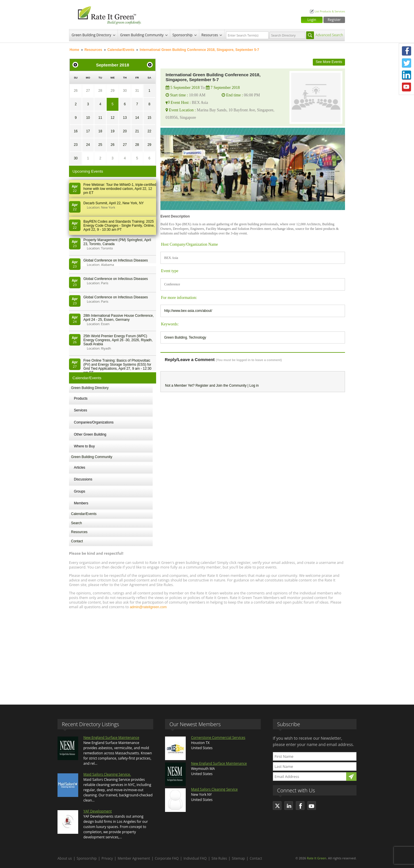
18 (100, 131)
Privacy (107, 858)
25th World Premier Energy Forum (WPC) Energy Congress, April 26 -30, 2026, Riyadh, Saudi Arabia (118, 340)
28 (100, 91)
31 (137, 91)
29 (113, 91)
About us (65, 858)
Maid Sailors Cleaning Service (214, 789)
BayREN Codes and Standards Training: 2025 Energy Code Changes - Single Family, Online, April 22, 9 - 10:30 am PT (119, 226)
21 (137, 131)
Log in (254, 386)
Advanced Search (329, 35)
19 (113, 131)
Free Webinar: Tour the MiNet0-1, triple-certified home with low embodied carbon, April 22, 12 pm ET (120, 189)
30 (125, 91)
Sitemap (238, 858)
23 (76, 145)
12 (113, 118)
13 (125, 118)
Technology (197, 337)
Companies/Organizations (94, 422)
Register (334, 20)
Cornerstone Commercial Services (218, 738)
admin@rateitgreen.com (148, 607)
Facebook (407, 51)
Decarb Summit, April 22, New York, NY (114, 203)
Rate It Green (316, 858)
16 (76, 131)
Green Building (176, 337)
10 (88, 118)
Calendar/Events (121, 50)
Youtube (407, 87)
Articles (79, 468)
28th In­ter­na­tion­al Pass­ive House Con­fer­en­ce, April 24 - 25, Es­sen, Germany (119, 318)
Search (76, 523)
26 (76, 91)
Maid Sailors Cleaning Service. (107, 774)
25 (100, 145)
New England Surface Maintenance (111, 738)
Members (81, 503)
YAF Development (98, 811)
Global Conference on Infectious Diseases (116, 260)
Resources (210, 35)
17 (88, 131)
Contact (77, 541)
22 (149, 131)
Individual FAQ (195, 858)
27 (88, 91)
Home (74, 50)
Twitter (407, 63)
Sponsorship (183, 35)
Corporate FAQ (167, 858)
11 (100, 118)
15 (149, 118)
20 (125, 131)
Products (81, 398)
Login (312, 20)
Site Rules (219, 858)
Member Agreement (134, 858)
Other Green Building (90, 434)
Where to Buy (84, 446)
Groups (79, 491)
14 (137, 118)
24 (88, 145)
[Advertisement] (207, 654)
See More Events (329, 62)
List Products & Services (330, 11)
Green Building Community (142, 35)
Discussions (83, 479)
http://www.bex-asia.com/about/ (188, 311)
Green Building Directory (91, 35)
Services (80, 410)
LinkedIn (407, 75)
